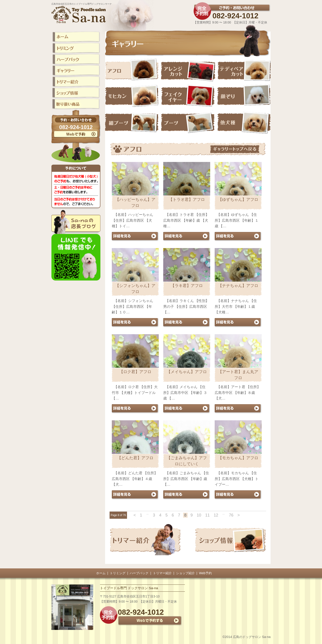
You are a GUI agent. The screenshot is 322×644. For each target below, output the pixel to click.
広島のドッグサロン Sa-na (252, 637)
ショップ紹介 (185, 573)
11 (208, 515)
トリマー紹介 (162, 573)
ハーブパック (139, 573)
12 (216, 515)
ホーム (101, 573)
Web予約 (205, 573)
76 (231, 515)
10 (199, 515)
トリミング (118, 573)
